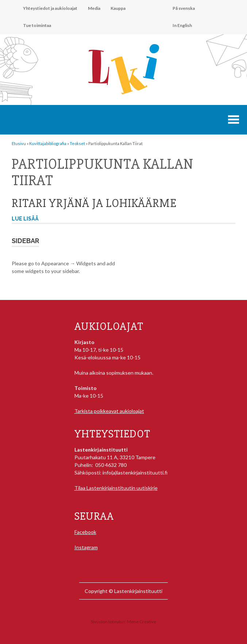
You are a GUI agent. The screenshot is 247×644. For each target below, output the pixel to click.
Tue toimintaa (37, 25)
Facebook (85, 532)
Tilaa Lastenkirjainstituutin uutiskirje (116, 488)
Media (94, 8)
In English (182, 25)
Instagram (86, 547)
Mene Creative (142, 622)
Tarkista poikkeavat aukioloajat (109, 411)
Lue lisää (25, 219)
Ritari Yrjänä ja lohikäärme (94, 203)
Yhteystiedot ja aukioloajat (50, 8)
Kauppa (118, 8)
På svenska (184, 8)
